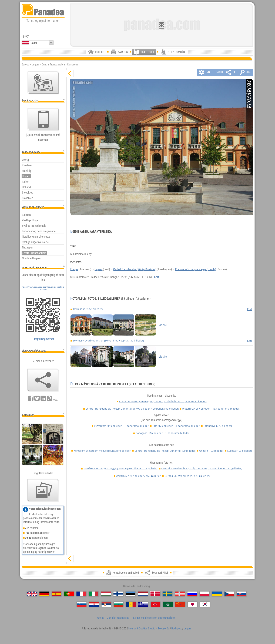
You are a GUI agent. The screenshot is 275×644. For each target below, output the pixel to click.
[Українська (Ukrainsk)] (217, 594)
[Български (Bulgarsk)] (119, 604)
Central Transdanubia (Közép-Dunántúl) (135, 269)
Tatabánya (218, 426)
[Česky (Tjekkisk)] (229, 594)
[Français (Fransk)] (81, 594)
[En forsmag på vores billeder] (43, 490)
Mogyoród (164, 628)
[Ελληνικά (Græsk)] (143, 604)
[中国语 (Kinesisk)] (180, 604)
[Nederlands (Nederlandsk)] (143, 594)
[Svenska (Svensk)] (168, 594)
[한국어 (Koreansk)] (205, 604)
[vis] (70, 559)
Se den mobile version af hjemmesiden (154, 618)
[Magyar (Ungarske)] (106, 594)
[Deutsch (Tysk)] (44, 594)
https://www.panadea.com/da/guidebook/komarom (43, 288)
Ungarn (36, 64)
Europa (74, 269)
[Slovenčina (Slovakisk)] (242, 594)
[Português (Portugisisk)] (69, 594)
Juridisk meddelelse (118, 618)
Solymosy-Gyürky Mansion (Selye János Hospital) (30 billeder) (108, 341)
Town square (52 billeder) (88, 309)
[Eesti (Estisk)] (131, 594)
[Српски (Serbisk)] (106, 604)
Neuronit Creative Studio (142, 628)
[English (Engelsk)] (32, 594)
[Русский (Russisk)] (192, 594)
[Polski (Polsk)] (205, 594)
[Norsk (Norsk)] (180, 594)
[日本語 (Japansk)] (192, 604)
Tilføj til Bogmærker (43, 339)
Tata (176, 426)
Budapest (177, 628)
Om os (101, 618)
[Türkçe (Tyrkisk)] (156, 604)
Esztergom (122, 426)
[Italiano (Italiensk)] (94, 594)
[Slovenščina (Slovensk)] (82, 604)
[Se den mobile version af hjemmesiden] (43, 119)
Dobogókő (163, 433)
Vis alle (163, 325)
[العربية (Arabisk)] (168, 604)
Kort (157, 277)
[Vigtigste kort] (43, 83)
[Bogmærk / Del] (43, 380)
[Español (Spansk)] (57, 594)
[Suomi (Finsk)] (118, 594)
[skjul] (70, 73)
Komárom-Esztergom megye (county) (196, 269)
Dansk (34, 43)
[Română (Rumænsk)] (131, 604)
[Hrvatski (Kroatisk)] (94, 604)
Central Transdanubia (53, 64)
